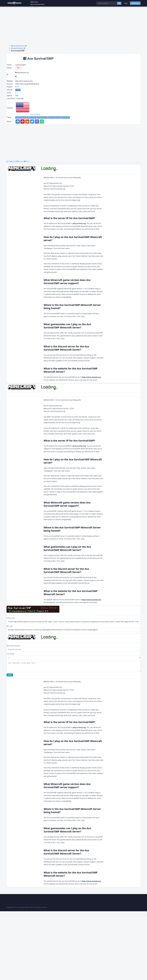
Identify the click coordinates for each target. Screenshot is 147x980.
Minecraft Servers (18, 46)
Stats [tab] (13, 161)
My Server (34, 7)
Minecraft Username (13, 713)
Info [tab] (8, 161)
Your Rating (10, 721)
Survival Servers (17, 48)
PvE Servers (65, 117)
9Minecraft (34, 2)
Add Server (135, 3)
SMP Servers (32, 117)
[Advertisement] (73, 27)
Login (126, 3)
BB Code (9, 693)
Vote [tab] (27, 161)
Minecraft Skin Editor (37, 4)
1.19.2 (18, 90)
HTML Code (11, 685)
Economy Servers (54, 117)
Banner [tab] (20, 161)
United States (28, 114)
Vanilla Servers (42, 117)
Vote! (10, 744)
